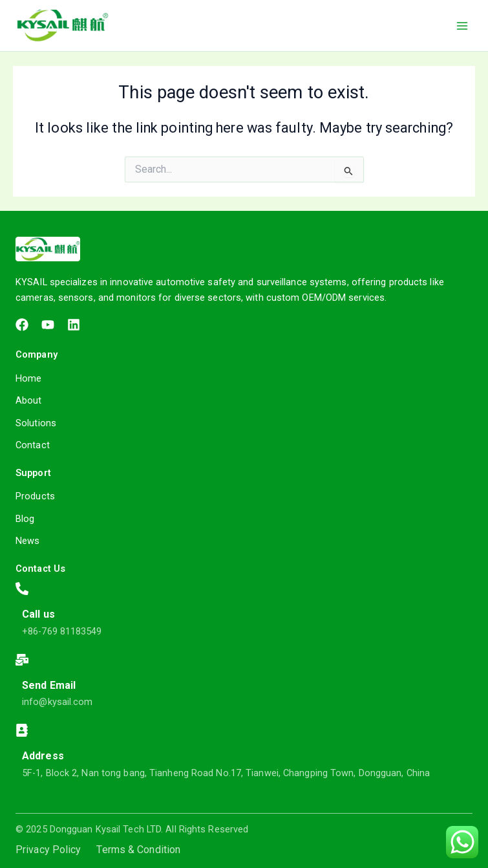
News (27, 541)
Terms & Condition (138, 850)
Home (28, 378)
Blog (25, 519)
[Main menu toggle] (462, 25)
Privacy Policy (48, 850)
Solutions (36, 423)
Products (35, 496)
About (29, 400)
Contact (33, 445)
